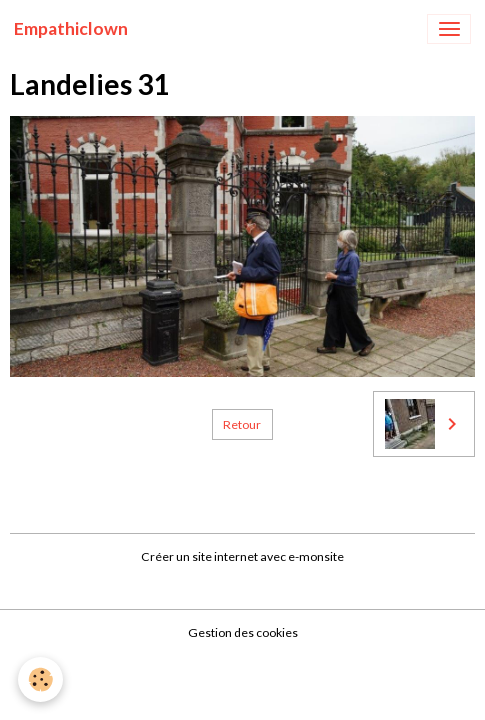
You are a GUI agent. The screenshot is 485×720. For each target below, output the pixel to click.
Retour (242, 424)
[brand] (71, 29)
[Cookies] (40, 679)
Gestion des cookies (243, 632)
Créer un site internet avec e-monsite (242, 556)
